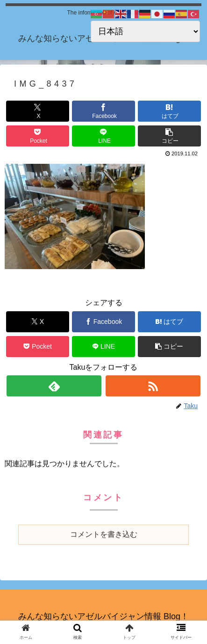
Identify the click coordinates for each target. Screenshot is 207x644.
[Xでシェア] (38, 111)
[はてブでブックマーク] (169, 111)
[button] (169, 136)
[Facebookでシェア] (103, 111)
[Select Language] (145, 31)
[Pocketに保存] (38, 136)
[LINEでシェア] (103, 136)
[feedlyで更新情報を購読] (54, 386)
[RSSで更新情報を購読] (153, 386)
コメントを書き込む (104, 534)
